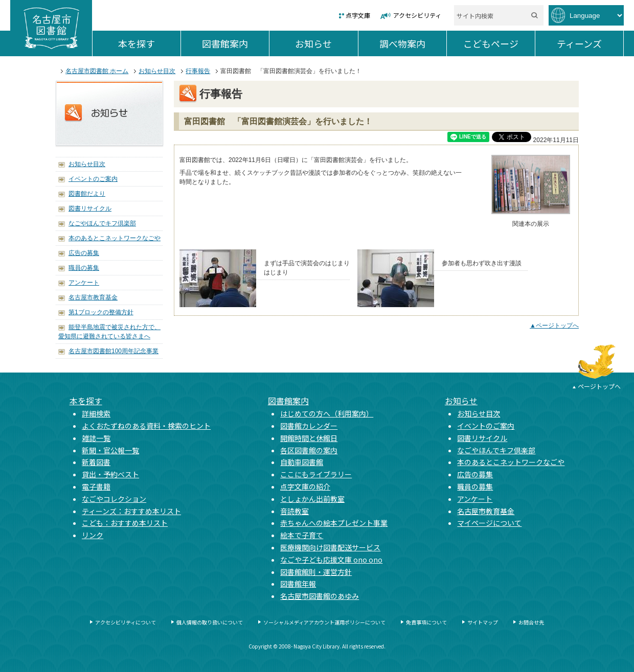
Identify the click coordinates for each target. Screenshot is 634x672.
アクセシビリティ (417, 15)
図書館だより (87, 194)
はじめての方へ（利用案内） (327, 413)
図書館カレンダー (309, 426)
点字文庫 (358, 15)
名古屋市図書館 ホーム (97, 71)
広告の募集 (84, 253)
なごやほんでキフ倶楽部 (102, 223)
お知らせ (326, 43)
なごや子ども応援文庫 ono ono (331, 560)
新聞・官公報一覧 (110, 450)
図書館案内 (235, 43)
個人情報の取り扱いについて (210, 622)
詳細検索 (96, 413)
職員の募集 (84, 268)
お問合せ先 (531, 622)
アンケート (84, 283)
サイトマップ (483, 622)
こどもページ (499, 43)
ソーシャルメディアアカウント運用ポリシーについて (324, 622)
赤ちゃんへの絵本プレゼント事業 (334, 523)
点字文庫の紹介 (305, 486)
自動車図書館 (302, 462)
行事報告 (198, 71)
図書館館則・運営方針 (316, 572)
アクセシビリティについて (126, 622)
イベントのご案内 (93, 179)
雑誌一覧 (96, 438)
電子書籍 (96, 486)
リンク (93, 535)
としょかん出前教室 (312, 499)
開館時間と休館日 (309, 438)
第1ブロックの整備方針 (101, 312)
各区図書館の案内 (309, 450)
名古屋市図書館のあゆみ (320, 596)
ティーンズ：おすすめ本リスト (131, 511)
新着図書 (96, 462)
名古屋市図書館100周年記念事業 (114, 351)
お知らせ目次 (157, 71)
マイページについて (489, 523)
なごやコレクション (114, 499)
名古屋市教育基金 (93, 297)
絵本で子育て (302, 535)
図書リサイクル (90, 208)
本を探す (149, 43)
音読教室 (295, 511)
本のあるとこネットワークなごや (115, 238)
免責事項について (426, 622)
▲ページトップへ (554, 326)
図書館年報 (298, 584)
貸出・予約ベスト (110, 474)
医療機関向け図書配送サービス (330, 547)
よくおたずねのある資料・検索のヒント (146, 426)
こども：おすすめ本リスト (125, 523)
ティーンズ (590, 43)
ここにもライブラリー (316, 474)
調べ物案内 (413, 43)
